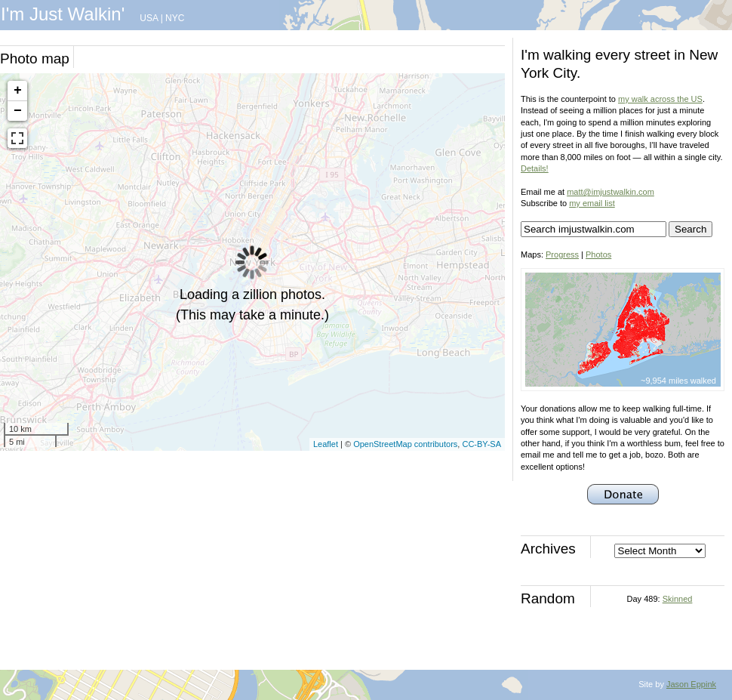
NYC (175, 18)
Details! (535, 168)
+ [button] (18, 91)
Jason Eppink (691, 684)
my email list (592, 203)
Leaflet (326, 444)
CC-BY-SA (481, 444)
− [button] (18, 111)
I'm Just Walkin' (63, 14)
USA (149, 18)
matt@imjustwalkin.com (611, 192)
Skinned (678, 599)
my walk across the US (660, 99)
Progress (562, 254)
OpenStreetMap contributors (405, 444)
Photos (598, 254)
